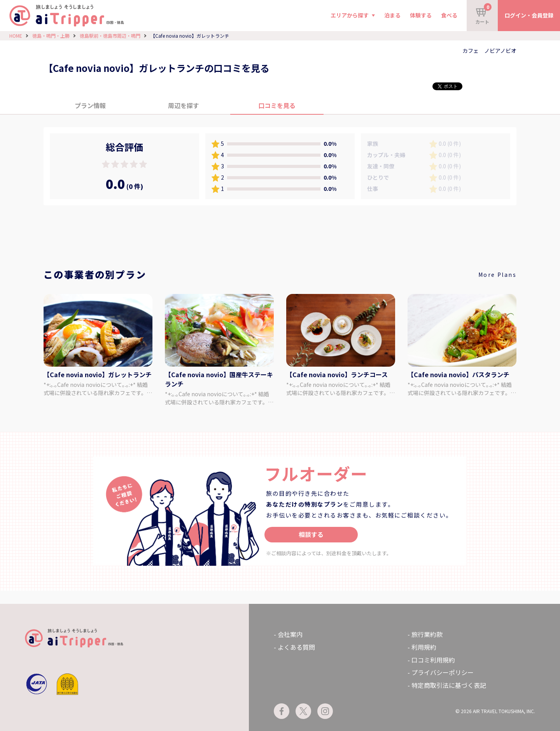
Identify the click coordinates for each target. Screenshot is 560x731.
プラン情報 (90, 105)
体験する (421, 15)
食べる (449, 15)
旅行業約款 (427, 634)
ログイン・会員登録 (529, 15)
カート (483, 14)
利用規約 (424, 647)
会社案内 (290, 634)
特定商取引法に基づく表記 (449, 685)
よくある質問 (296, 647)
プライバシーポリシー (443, 672)
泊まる (392, 15)
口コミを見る (277, 105)
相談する (311, 534)
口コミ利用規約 (433, 660)
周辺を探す (184, 105)
